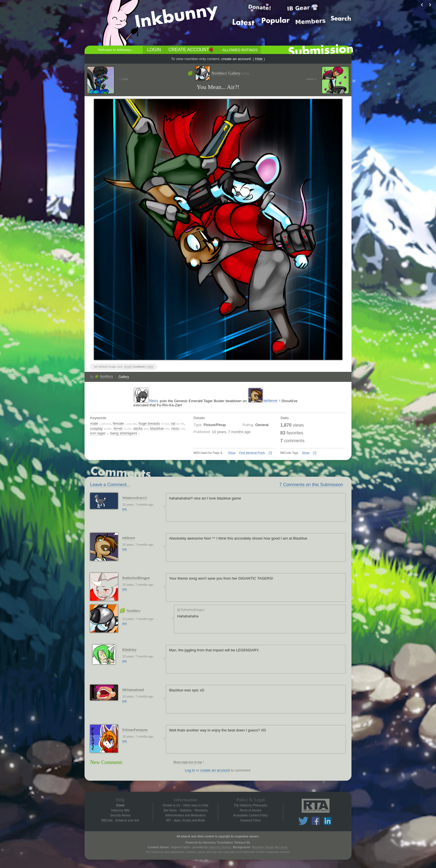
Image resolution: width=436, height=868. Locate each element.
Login (154, 50)
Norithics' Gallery (230, 73)
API (168, 820)
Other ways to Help (196, 805)
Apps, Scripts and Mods (189, 820)
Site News (170, 810)
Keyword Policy (251, 820)
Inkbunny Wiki (120, 810)
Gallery (124, 377)
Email (120, 805)
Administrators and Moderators (185, 815)
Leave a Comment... (110, 485)
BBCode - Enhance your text (120, 820)
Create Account (189, 50)
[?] (270, 453)
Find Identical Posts (252, 453)
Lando (283, 847)
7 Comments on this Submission (311, 485)
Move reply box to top (188, 762)
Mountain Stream (263, 847)
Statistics (186, 810)
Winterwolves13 (135, 498)
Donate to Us (171, 805)
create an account (236, 59)
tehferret (271, 401)
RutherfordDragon (136, 578)
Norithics (106, 377)
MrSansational (133, 690)
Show (232, 453)
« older (124, 79)
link (125, 509)
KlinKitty (129, 650)
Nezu (154, 401)
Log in (190, 770)
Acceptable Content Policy (251, 815)
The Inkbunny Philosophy (251, 805)
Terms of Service (250, 810)
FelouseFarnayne (135, 730)
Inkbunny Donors (220, 847)
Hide (259, 59)
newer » (311, 79)
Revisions (201, 810)
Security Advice (121, 815)
